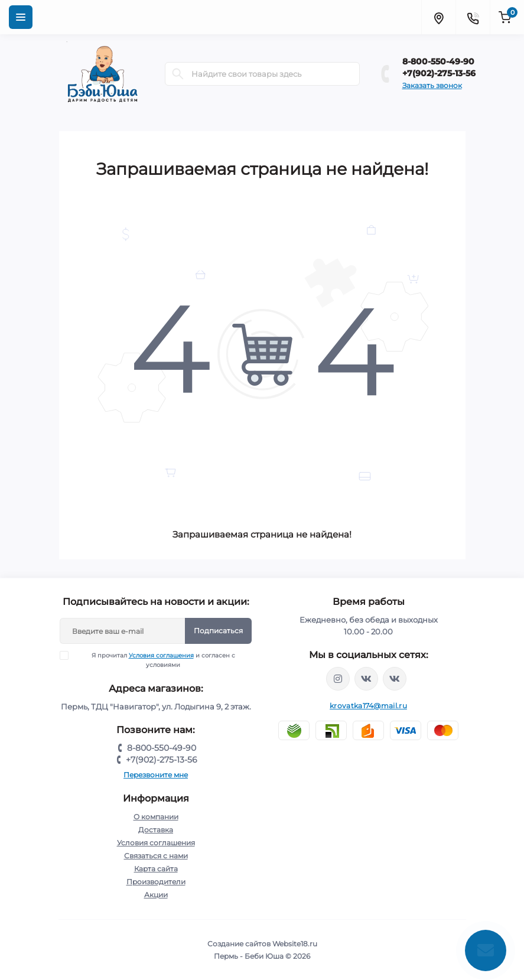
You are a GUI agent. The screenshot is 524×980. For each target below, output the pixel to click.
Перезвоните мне (156, 775)
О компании (156, 817)
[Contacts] (473, 17)
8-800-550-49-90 (438, 61)
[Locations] (438, 17)
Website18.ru (295, 944)
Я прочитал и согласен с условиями (155, 660)
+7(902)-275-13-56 (439, 73)
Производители (156, 882)
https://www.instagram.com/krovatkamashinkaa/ (338, 679)
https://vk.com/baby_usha (395, 679)
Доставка (156, 830)
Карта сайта (156, 869)
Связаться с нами (156, 856)
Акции (156, 895)
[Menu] (21, 17)
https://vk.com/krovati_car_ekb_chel (366, 679)
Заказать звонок (432, 85)
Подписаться (218, 631)
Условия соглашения (161, 655)
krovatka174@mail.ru (368, 706)
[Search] (178, 74)
